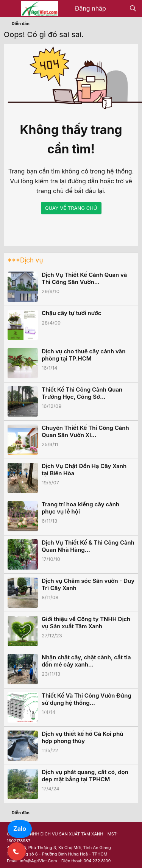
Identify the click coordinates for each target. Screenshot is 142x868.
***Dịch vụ (25, 260)
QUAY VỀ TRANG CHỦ (71, 208)
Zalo (20, 829)
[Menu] (10, 9)
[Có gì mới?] (118, 9)
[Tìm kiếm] (133, 9)
